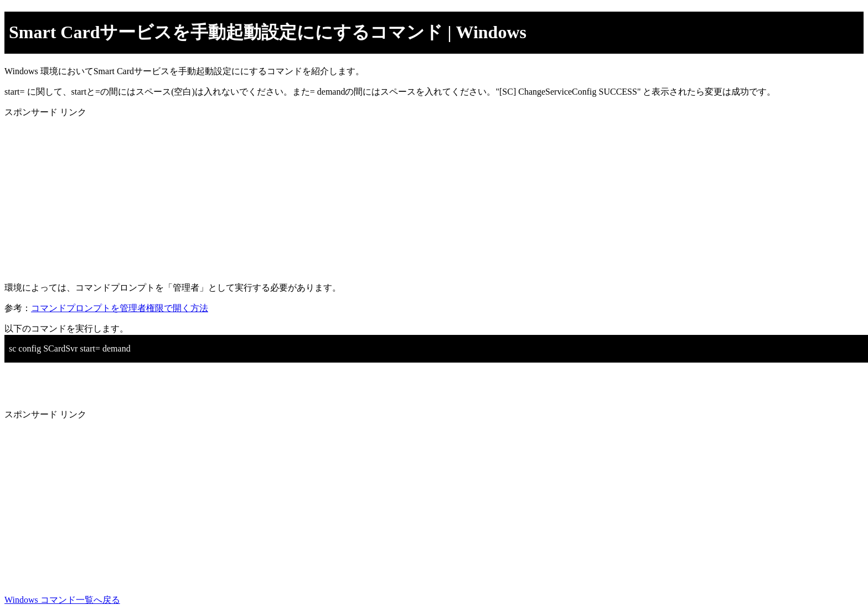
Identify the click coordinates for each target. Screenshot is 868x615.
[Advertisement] (337, 196)
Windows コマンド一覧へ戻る (62, 600)
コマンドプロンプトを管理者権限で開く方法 (120, 308)
